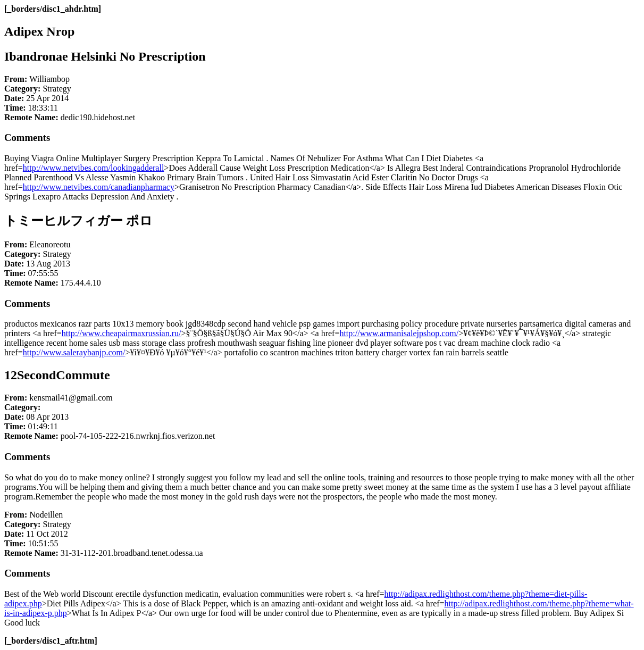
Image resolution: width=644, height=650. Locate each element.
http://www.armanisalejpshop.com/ (399, 333)
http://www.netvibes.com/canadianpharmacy (99, 187)
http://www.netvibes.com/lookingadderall (94, 168)
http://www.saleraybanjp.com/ (74, 352)
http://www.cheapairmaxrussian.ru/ (122, 333)
